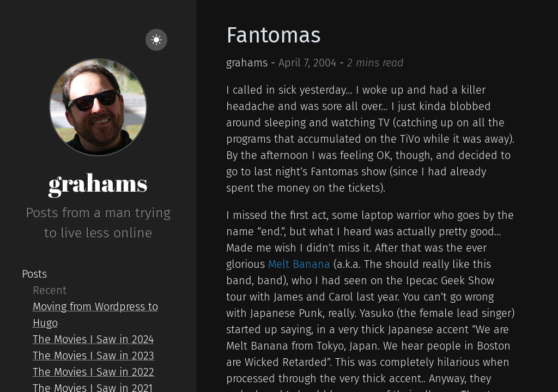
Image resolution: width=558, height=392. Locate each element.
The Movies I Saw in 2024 (93, 339)
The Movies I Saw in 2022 (93, 372)
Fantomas (274, 35)
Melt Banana (299, 264)
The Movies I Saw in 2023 (93, 356)
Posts (34, 274)
